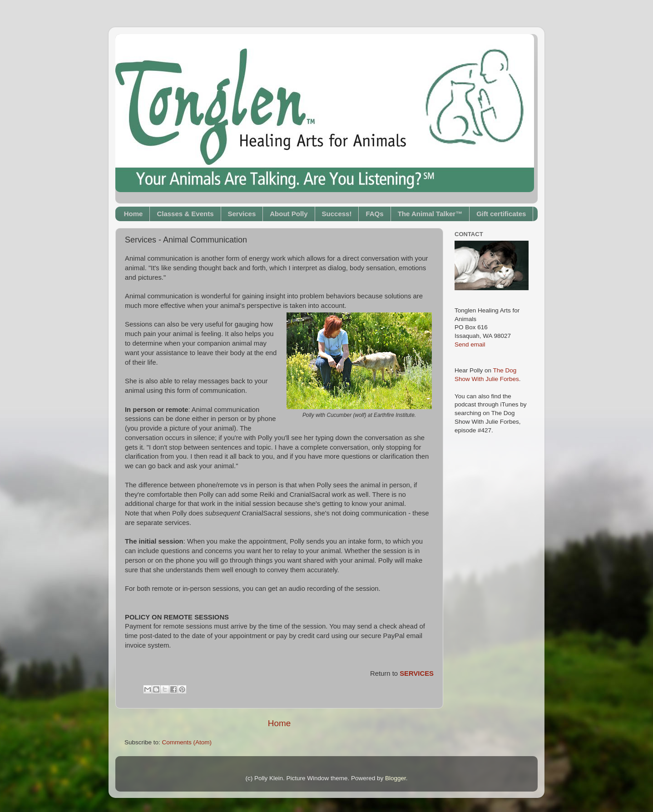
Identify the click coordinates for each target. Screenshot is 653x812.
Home (134, 214)
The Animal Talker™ (430, 214)
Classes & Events (185, 214)
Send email (470, 344)
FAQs (374, 214)
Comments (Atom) (187, 742)
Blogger (396, 778)
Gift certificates (501, 214)
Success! (337, 214)
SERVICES (417, 673)
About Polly (289, 214)
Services (242, 214)
